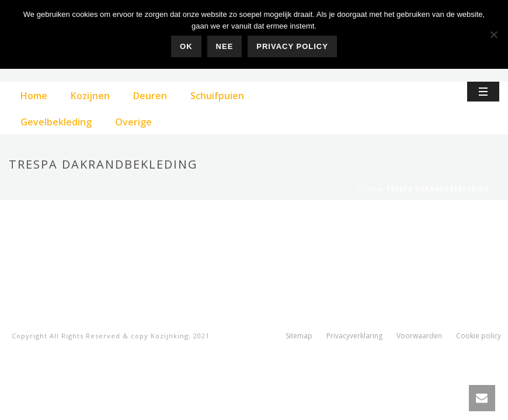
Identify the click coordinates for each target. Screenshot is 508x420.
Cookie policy (479, 336)
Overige (133, 122)
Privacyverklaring (354, 336)
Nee (225, 46)
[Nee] (493, 34)
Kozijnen (90, 96)
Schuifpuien (217, 96)
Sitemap (299, 336)
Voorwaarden (419, 336)
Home (34, 96)
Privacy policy (292, 46)
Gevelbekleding (56, 122)
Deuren (150, 96)
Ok (186, 46)
